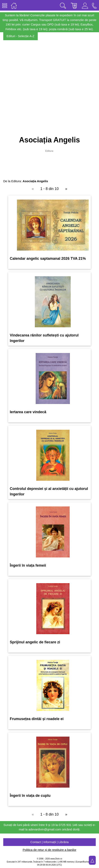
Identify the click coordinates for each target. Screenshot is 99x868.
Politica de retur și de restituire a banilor (49, 850)
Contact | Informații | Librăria (49, 842)
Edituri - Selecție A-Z (20, 36)
